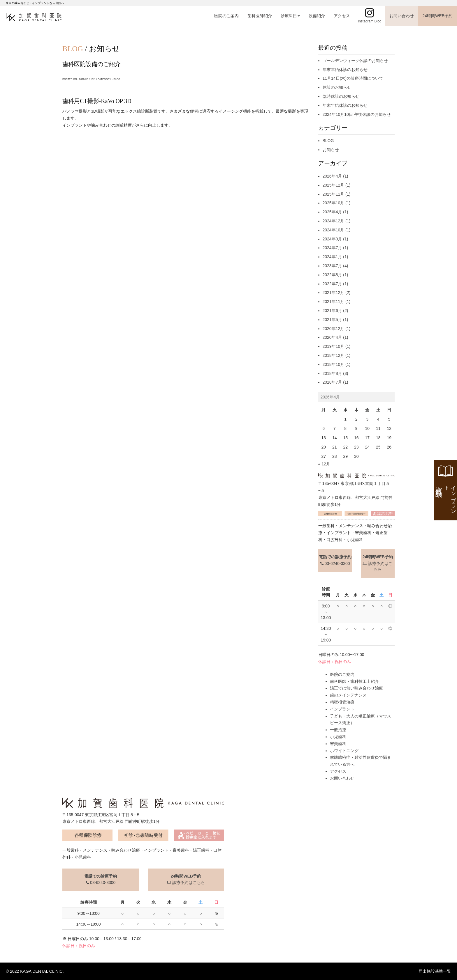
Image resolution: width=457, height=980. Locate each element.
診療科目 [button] (290, 16)
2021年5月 (332, 320)
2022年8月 (332, 275)
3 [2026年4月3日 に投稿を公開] (367, 419)
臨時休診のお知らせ (341, 96)
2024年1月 (332, 257)
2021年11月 (334, 302)
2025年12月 (334, 185)
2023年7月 (332, 266)
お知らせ (331, 150)
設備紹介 (317, 16)
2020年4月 (332, 337)
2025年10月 (334, 203)
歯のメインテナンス (348, 695)
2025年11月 (334, 194)
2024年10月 (334, 230)
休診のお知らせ (337, 87)
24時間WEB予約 (438, 16)
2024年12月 (334, 221)
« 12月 (324, 464)
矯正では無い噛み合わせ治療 (356, 688)
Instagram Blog (370, 21)
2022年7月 (332, 284)
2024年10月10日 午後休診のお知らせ (357, 114)
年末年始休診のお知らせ (345, 70)
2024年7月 (332, 248)
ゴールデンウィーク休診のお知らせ (355, 61)
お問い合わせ (402, 16)
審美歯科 (338, 744)
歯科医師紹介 (260, 16)
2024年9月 (332, 239)
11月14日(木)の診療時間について (353, 78)
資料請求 (446, 498)
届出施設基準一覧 (435, 971)
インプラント (342, 709)
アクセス (342, 16)
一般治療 (338, 730)
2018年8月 (332, 373)
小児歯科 (338, 737)
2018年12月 (334, 355)
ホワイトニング (344, 751)
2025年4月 (332, 212)
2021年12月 (334, 293)
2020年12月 (334, 329)
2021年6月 (332, 311)
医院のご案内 (226, 16)
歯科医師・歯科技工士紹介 (354, 681)
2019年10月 (334, 346)
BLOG (117, 79)
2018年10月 (334, 364)
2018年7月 (332, 382)
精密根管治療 (342, 702)
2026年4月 (332, 176)
